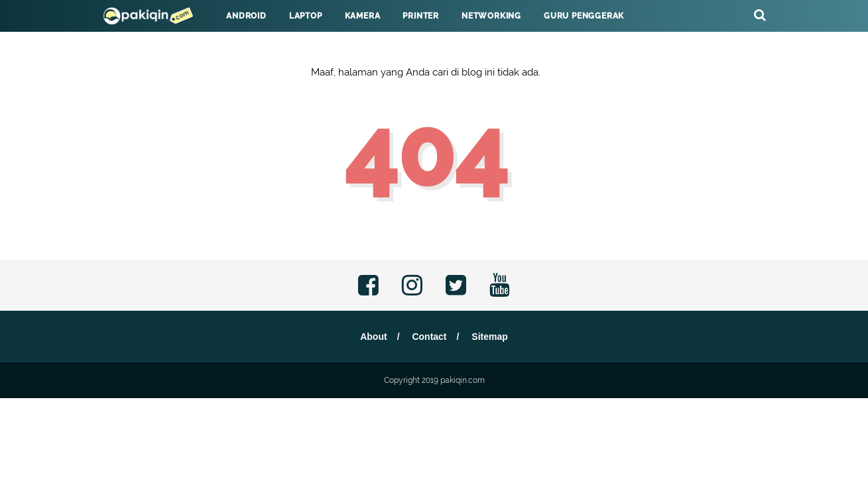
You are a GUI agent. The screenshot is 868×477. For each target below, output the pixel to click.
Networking (491, 16)
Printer (421, 16)
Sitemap (489, 337)
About (373, 337)
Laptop (306, 16)
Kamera (363, 16)
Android (246, 16)
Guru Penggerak (584, 16)
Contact (429, 337)
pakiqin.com (463, 380)
